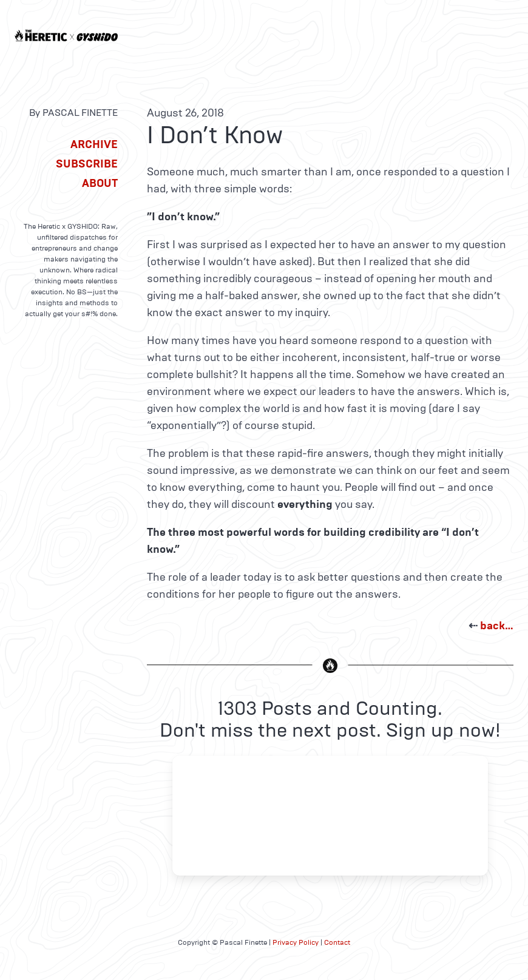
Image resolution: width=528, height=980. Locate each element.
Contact (337, 942)
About (100, 183)
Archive (94, 144)
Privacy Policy (296, 942)
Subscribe (87, 164)
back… (497, 626)
